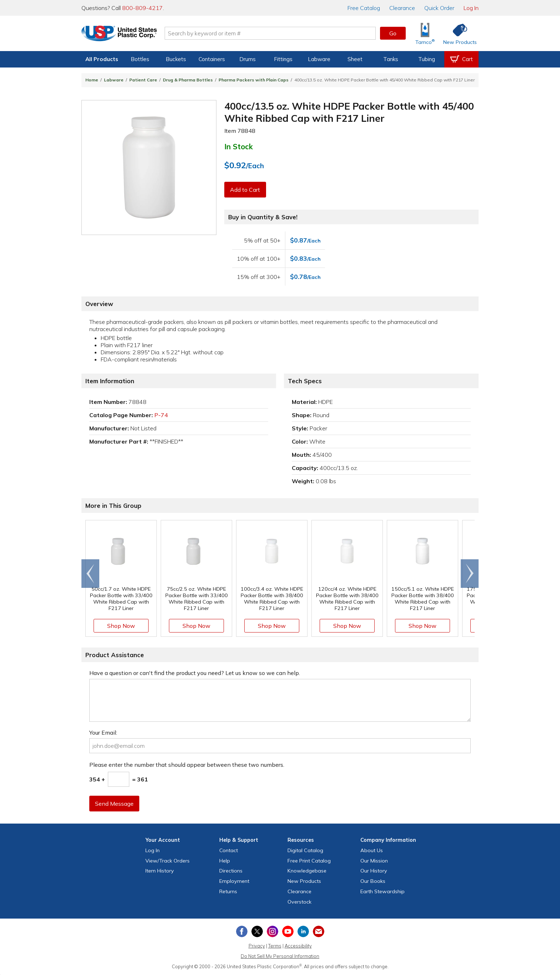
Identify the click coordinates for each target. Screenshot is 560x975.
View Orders (167, 861)
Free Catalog (309, 861)
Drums (247, 59)
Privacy (257, 946)
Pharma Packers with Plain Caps (254, 80)
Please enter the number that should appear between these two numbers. (187, 765)
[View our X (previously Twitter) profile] (257, 931)
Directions (231, 871)
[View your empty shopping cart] (461, 59)
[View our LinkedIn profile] (303, 931)
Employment (234, 881)
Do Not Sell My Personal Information (280, 956)
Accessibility (298, 946)
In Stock (239, 146)
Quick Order (439, 8)
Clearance (402, 8)
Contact (229, 850)
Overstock (299, 902)
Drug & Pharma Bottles (188, 80)
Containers (212, 59)
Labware (319, 59)
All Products (102, 59)
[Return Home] (124, 35)
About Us (372, 850)
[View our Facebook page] (242, 931)
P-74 (161, 415)
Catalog (364, 8)
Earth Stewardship (382, 891)
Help (225, 861)
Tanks (391, 59)
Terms (275, 946)
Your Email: (103, 732)
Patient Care (143, 80)
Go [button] (393, 33)
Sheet (355, 59)
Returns (228, 891)
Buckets (176, 59)
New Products (304, 881)
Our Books (373, 881)
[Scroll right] (470, 574)
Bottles (140, 59)
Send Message (115, 804)
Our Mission (374, 861)
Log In (471, 8)
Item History (160, 871)
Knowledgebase (307, 871)
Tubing (427, 59)
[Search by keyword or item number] (275, 33)
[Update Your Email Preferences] (319, 931)
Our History (374, 871)
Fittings (283, 59)
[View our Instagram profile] (272, 931)
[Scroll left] (90, 574)
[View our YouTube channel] (288, 931)
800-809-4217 (142, 8)
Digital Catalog (305, 850)
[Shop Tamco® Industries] (425, 33)
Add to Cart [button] (245, 190)
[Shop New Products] (457, 33)
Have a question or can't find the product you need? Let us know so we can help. (195, 673)
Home (92, 80)
